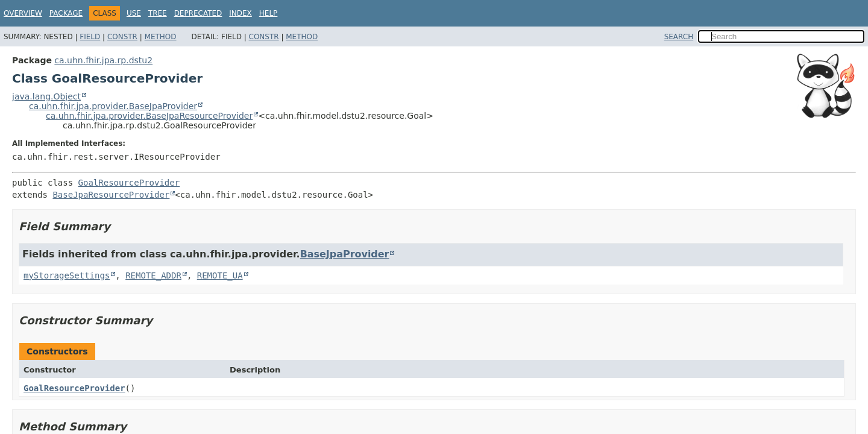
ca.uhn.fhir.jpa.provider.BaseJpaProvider (113, 106)
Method (161, 37)
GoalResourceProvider (129, 183)
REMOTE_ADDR (153, 275)
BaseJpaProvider (345, 254)
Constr (122, 37)
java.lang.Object (46, 96)
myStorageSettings (67, 275)
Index (241, 13)
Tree (158, 13)
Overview (23, 13)
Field (90, 37)
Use (134, 13)
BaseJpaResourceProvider (111, 195)
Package (66, 13)
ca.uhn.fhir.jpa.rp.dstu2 (103, 60)
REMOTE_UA (220, 275)
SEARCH (679, 37)
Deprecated (198, 13)
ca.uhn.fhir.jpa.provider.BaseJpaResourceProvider (149, 116)
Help (269, 13)
